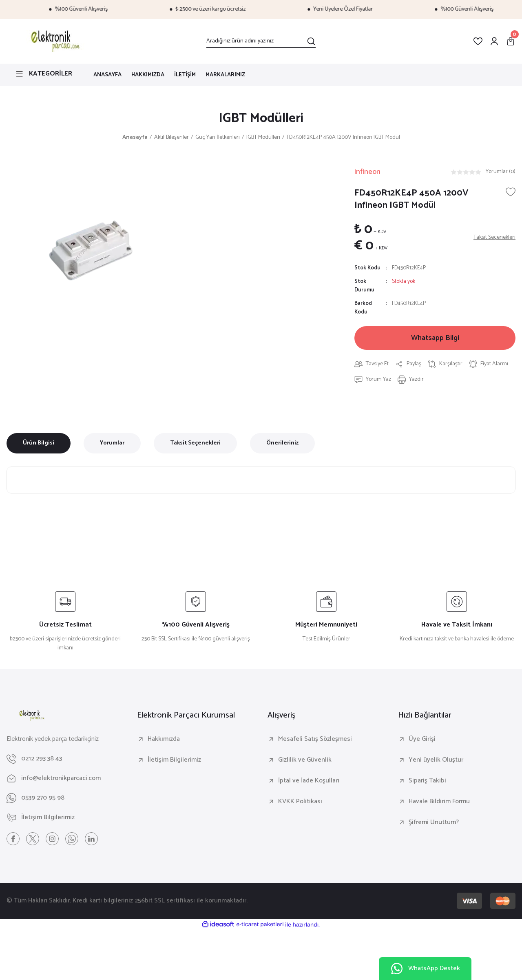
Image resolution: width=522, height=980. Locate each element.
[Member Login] (494, 41)
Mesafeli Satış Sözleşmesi (315, 739)
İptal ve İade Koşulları (309, 781)
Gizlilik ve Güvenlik (305, 760)
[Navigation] (43, 74)
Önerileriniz (282, 443)
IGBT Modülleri (261, 118)
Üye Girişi (422, 739)
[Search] (261, 41)
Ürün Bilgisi (39, 443)
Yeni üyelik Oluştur (436, 760)
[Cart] (511, 41)
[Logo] (54, 41)
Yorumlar (112, 443)
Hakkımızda (164, 739)
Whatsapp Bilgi (435, 338)
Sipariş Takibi (427, 781)
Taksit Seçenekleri (195, 443)
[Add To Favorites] (511, 192)
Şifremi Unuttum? (434, 822)
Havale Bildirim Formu (439, 802)
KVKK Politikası (300, 802)
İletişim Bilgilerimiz (174, 760)
